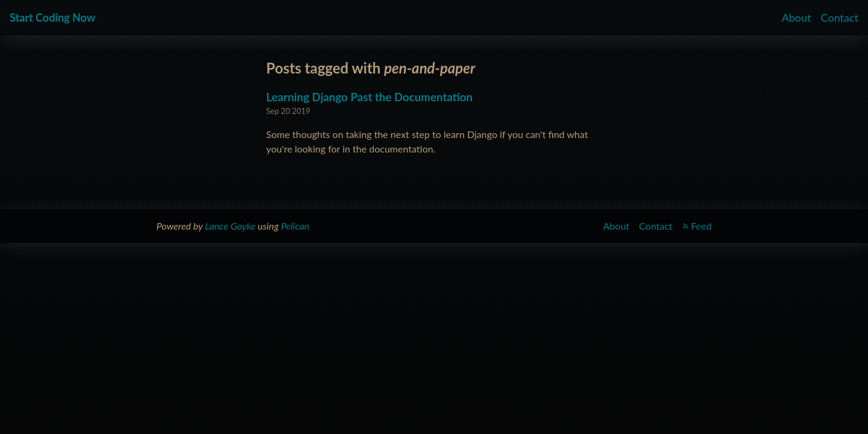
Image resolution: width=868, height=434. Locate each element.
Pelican (295, 226)
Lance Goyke (230, 226)
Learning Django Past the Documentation (370, 97)
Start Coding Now (52, 17)
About (797, 17)
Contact (840, 17)
